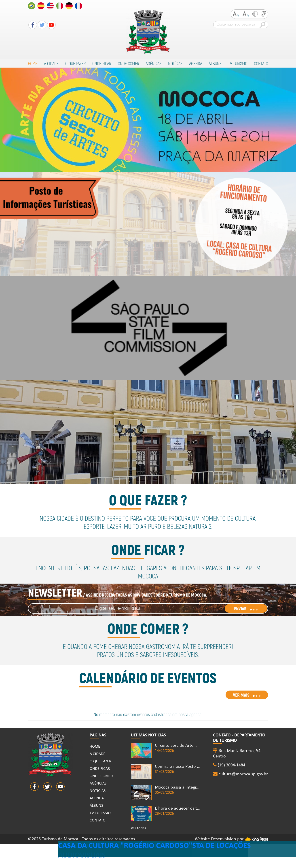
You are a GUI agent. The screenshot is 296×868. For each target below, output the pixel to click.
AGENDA (196, 63)
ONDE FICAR (102, 63)
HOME (33, 63)
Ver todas (138, 828)
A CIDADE (51, 63)
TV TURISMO (238, 63)
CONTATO (261, 63)
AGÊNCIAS (154, 63)
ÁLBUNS (215, 63)
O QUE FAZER (75, 63)
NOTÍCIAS (175, 63)
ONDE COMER (128, 63)
